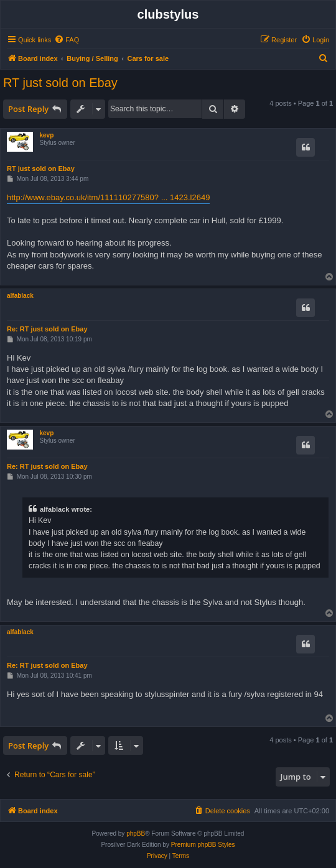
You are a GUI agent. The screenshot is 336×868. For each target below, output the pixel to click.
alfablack (20, 296)
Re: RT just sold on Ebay (47, 329)
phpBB (136, 833)
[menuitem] (67, 40)
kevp (46, 135)
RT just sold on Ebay (60, 83)
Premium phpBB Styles (203, 845)
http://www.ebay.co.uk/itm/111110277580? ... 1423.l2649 (108, 197)
